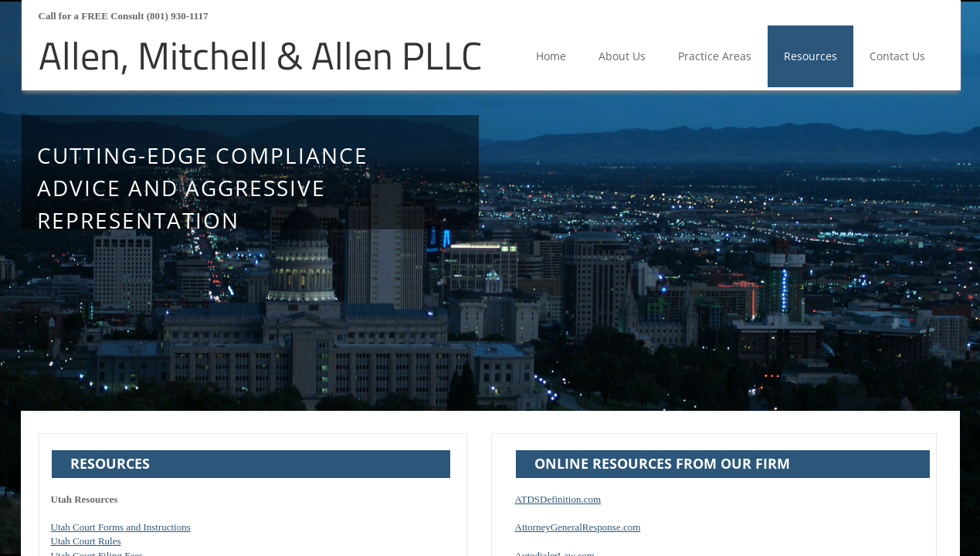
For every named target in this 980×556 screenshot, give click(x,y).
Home (551, 56)
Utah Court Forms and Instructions (121, 527)
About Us (622, 56)
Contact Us (897, 56)
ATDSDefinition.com (558, 499)
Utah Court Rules (86, 541)
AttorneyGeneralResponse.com (578, 527)
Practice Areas (715, 56)
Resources (810, 56)
